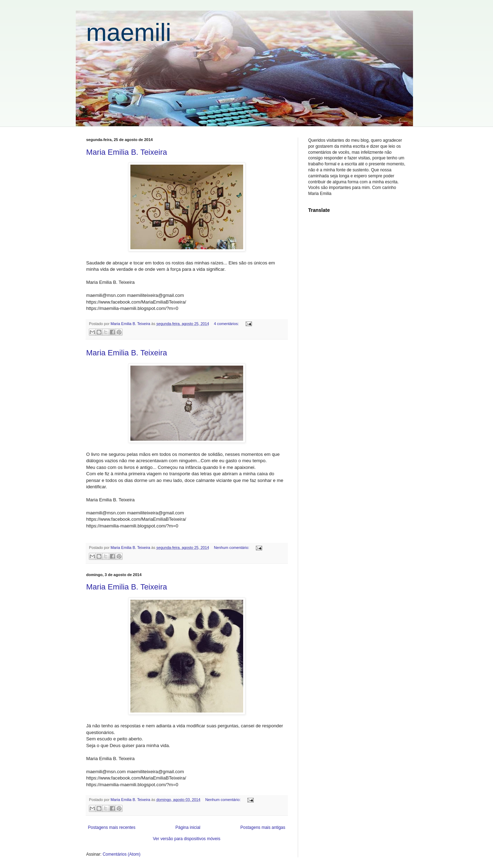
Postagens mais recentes (112, 827)
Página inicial (188, 827)
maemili (129, 32)
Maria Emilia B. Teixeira (127, 152)
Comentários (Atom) (121, 854)
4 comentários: (227, 324)
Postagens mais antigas (263, 827)
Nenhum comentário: (232, 548)
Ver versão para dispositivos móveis (187, 839)
